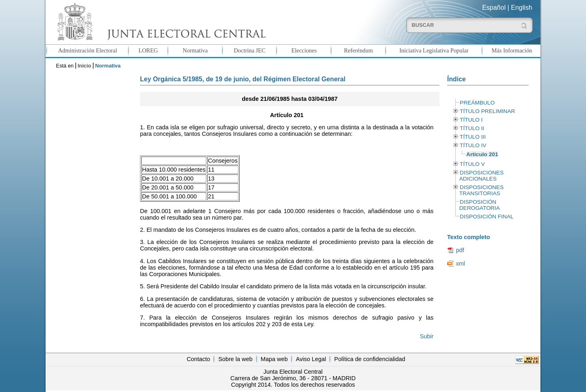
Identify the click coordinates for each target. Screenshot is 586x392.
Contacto (199, 359)
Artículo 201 (482, 154)
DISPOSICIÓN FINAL (487, 217)
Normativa (195, 50)
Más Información (512, 50)
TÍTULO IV (473, 145)
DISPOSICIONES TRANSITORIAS (481, 190)
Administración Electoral (88, 50)
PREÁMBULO (477, 103)
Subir (427, 336)
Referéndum (358, 50)
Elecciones (304, 50)
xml (460, 264)
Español (494, 8)
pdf (460, 250)
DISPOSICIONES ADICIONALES (481, 176)
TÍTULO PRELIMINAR (488, 111)
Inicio (84, 66)
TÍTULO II (472, 128)
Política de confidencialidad (370, 359)
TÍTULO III (473, 137)
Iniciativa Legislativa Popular (434, 50)
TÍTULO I (471, 120)
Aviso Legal (311, 359)
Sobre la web (235, 359)
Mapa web (274, 359)
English (522, 8)
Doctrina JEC (249, 50)
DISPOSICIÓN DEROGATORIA (479, 205)
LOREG (148, 50)
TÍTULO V (472, 164)
